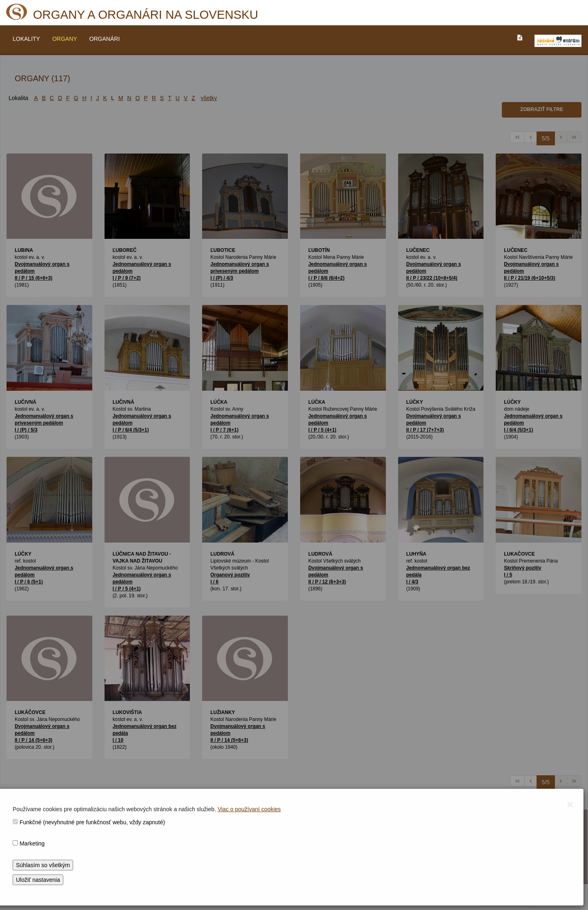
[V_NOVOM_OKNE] (558, 41)
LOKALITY (26, 39)
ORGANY (65, 39)
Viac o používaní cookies (249, 809)
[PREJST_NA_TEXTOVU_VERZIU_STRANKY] (520, 38)
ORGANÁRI (105, 39)
